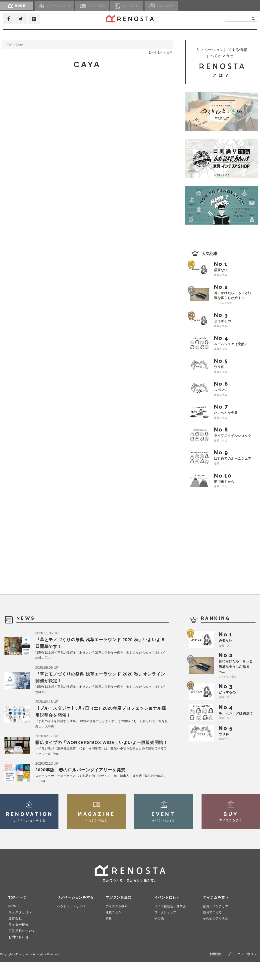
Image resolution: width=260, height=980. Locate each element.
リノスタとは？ (20, 930)
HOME (17, 6)
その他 (159, 936)
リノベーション (58, 6)
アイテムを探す (118, 924)
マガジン (101, 6)
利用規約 (216, 972)
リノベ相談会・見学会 (171, 924)
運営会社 (15, 936)
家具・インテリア (217, 924)
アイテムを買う (217, 915)
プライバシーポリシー (244, 972)
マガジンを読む (119, 915)
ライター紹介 (19, 943)
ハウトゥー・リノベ (72, 924)
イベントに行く (168, 915)
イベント (140, 6)
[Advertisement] (223, 561)
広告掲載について (22, 949)
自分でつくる (213, 930)
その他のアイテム (217, 936)
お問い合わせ (19, 955)
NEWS (14, 924)
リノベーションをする (77, 915)
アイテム (179, 6)
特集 (109, 936)
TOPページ (18, 915)
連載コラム (114, 930)
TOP (10, 45)
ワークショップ (166, 930)
